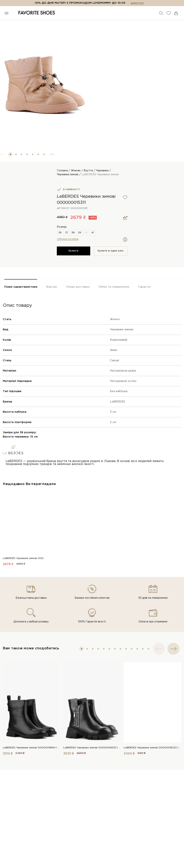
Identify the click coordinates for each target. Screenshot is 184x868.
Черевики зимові (68, 175)
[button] (10, 154)
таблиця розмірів (68, 246)
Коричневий (119, 347)
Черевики (102, 171)
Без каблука (119, 398)
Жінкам (76, 171)
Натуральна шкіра (123, 378)
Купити (73, 258)
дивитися (137, 3)
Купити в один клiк (111, 258)
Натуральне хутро (123, 388)
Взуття (88, 171)
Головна (62, 171)
